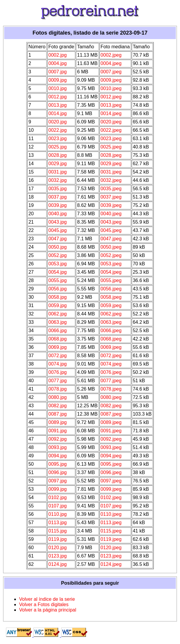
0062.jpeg (111, 314)
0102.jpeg (111, 497)
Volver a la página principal (48, 610)
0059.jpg (57, 305)
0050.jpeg (111, 247)
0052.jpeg (111, 255)
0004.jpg (57, 63)
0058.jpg (57, 297)
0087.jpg (57, 414)
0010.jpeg (111, 88)
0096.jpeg (111, 472)
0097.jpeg (111, 481)
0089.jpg (57, 422)
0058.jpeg (111, 297)
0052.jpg (57, 255)
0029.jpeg (111, 164)
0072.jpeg (111, 356)
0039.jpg (57, 205)
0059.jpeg (111, 305)
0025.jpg (57, 147)
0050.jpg (57, 247)
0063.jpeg (111, 322)
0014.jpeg (111, 113)
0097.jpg (57, 481)
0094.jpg (57, 456)
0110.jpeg (111, 514)
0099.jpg (57, 489)
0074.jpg (57, 364)
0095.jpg (57, 464)
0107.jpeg (111, 506)
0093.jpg (57, 447)
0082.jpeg (111, 406)
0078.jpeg (111, 389)
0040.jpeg (111, 214)
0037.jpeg (111, 197)
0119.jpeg (111, 539)
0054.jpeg (111, 272)
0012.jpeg (111, 97)
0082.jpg (57, 406)
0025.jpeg (111, 147)
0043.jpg (57, 222)
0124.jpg (57, 564)
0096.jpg (57, 472)
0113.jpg (57, 523)
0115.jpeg (111, 531)
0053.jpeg (111, 264)
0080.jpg (57, 397)
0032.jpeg (111, 180)
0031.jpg (57, 172)
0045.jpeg (111, 230)
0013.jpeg (111, 105)
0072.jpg (57, 356)
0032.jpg (57, 180)
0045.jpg (57, 230)
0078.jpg (57, 389)
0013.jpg (57, 105)
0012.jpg (57, 97)
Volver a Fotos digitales (44, 604)
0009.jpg (57, 80)
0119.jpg (57, 539)
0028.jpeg (111, 155)
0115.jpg (57, 531)
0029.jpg (57, 164)
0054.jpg (57, 272)
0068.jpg (57, 339)
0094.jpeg (111, 456)
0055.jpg (57, 280)
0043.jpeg (111, 222)
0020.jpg (57, 122)
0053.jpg (57, 264)
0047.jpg (57, 239)
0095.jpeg (111, 464)
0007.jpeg (111, 72)
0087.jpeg (111, 414)
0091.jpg (57, 431)
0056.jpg (57, 289)
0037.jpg (57, 197)
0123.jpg (57, 556)
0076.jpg (57, 372)
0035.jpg (57, 189)
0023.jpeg (111, 138)
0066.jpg (57, 330)
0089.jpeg (111, 422)
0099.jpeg (111, 489)
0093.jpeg (111, 447)
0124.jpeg (111, 564)
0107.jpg (57, 506)
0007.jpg (57, 72)
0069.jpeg (111, 347)
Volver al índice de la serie (47, 599)
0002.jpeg (111, 55)
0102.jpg (57, 497)
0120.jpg (57, 548)
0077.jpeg (111, 381)
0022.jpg (57, 130)
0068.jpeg (111, 339)
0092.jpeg (111, 439)
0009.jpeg (111, 80)
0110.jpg (57, 514)
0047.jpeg (111, 239)
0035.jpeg (111, 189)
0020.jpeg (111, 122)
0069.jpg (57, 347)
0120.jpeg (111, 548)
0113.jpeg (111, 523)
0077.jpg (57, 381)
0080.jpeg (111, 397)
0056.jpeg (111, 289)
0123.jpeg (111, 556)
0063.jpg (57, 322)
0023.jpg (57, 138)
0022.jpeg (111, 130)
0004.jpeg (111, 63)
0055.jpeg (111, 280)
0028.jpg (57, 155)
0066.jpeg (111, 330)
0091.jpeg (111, 431)
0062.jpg (57, 314)
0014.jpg (57, 113)
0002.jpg (57, 55)
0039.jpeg (111, 205)
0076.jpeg (111, 372)
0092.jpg (57, 439)
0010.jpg (57, 88)
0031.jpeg (111, 172)
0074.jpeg (111, 364)
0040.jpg (57, 214)
